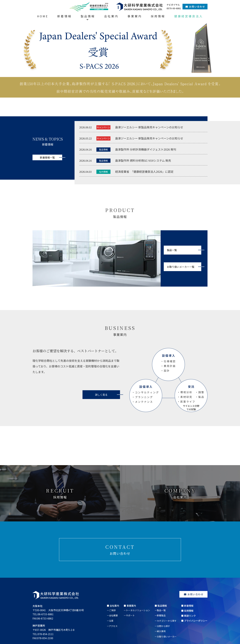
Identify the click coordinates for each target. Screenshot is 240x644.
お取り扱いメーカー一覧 (181, 267)
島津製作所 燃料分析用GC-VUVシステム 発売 (143, 160)
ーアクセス (112, 626)
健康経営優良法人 (189, 16)
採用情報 (158, 16)
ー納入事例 (160, 631)
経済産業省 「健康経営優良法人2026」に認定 (144, 172)
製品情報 (88, 16)
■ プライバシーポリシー (194, 621)
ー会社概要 (112, 615)
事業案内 (135, 16)
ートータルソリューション (137, 610)
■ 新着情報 (187, 606)
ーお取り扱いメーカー (166, 636)
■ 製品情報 (161, 606)
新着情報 (64, 16)
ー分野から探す (162, 626)
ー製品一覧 (160, 610)
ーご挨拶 (111, 610)
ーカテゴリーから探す (166, 621)
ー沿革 (110, 621)
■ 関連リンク (189, 616)
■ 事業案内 (130, 606)
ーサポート (129, 615)
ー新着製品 (160, 615)
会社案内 (111, 16)
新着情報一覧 (47, 157)
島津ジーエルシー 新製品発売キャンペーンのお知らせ (149, 127)
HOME (43, 16)
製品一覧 (172, 250)
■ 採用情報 (187, 611)
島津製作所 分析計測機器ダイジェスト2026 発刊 (146, 149)
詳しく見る (101, 395)
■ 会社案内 (113, 606)
